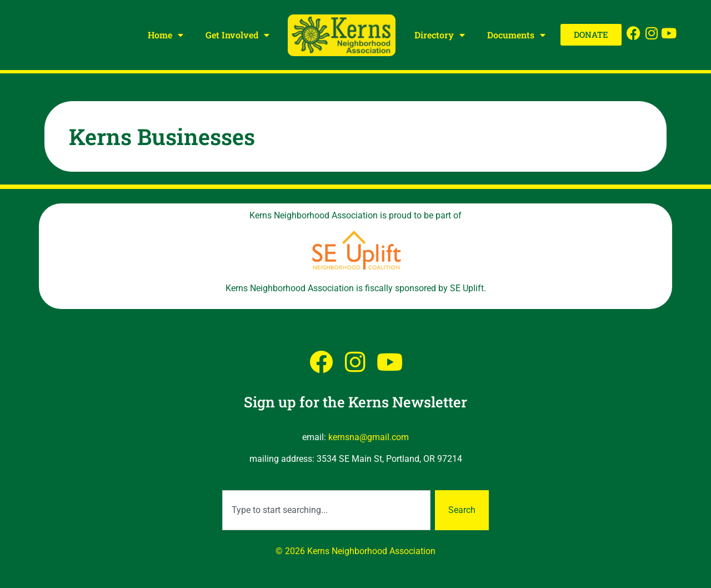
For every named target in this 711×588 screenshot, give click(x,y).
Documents (516, 35)
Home (166, 35)
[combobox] (326, 510)
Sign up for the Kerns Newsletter (355, 402)
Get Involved (237, 35)
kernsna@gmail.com (369, 437)
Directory (440, 35)
